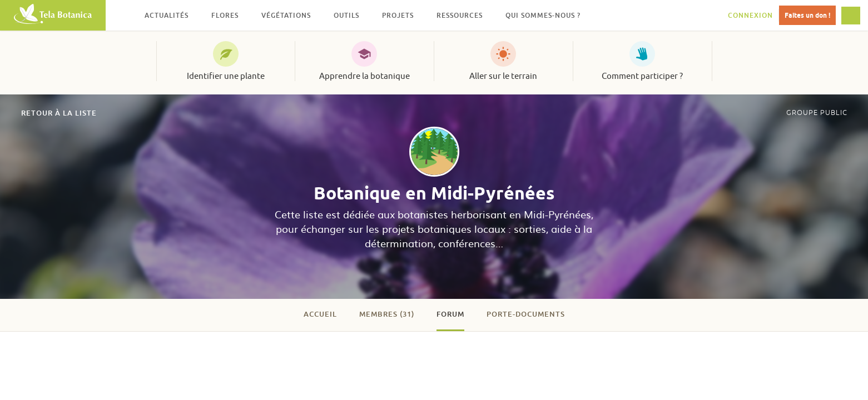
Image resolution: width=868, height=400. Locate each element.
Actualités (167, 15)
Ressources (460, 15)
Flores (225, 15)
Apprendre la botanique (364, 76)
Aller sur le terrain (503, 76)
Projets (398, 15)
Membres (387, 314)
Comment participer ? (642, 76)
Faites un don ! (807, 15)
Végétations (286, 15)
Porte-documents (526, 314)
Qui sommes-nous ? (543, 15)
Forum (450, 314)
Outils (346, 15)
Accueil (320, 314)
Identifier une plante (226, 76)
